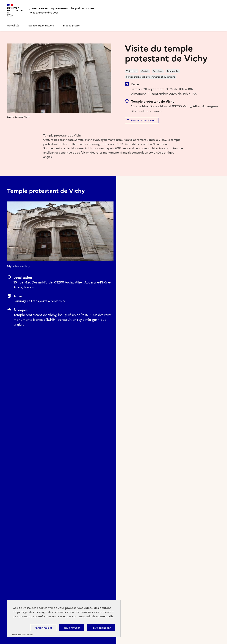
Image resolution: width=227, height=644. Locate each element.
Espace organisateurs (41, 26)
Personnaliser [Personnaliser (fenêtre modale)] (43, 628)
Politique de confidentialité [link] (22, 635)
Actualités (13, 26)
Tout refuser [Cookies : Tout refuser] (72, 628)
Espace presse (71, 26)
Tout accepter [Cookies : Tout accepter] (101, 628)
